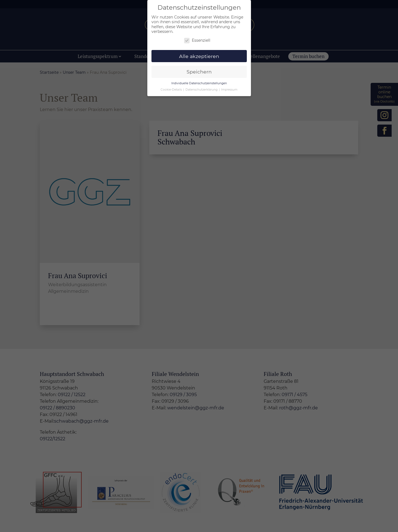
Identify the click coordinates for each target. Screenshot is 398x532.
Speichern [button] (199, 72)
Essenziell (197, 40)
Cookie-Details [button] (172, 90)
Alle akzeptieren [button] (199, 56)
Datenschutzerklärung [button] (202, 90)
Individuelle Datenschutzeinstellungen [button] (199, 83)
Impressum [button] (229, 90)
